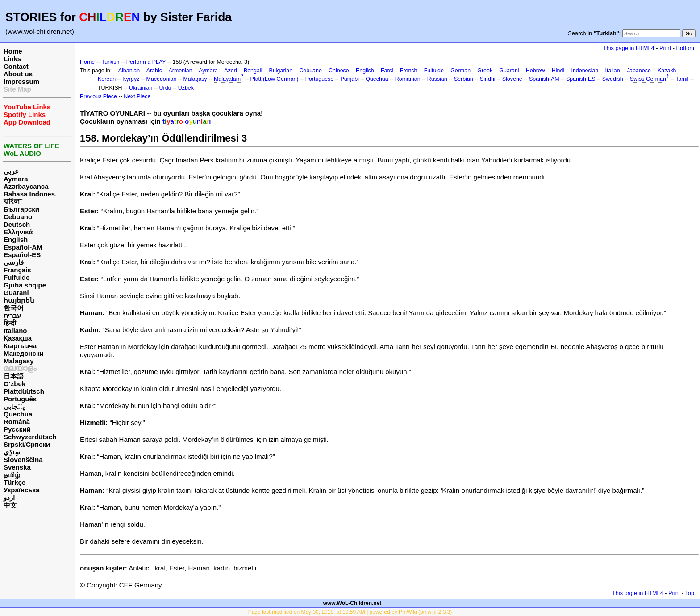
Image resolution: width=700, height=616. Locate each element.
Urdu (165, 88)
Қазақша (18, 338)
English (16, 239)
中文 (10, 505)
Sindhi (488, 79)
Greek (485, 71)
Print (665, 48)
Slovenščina (23, 460)
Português (20, 399)
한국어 (14, 308)
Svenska (17, 467)
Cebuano (18, 217)
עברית (12, 315)
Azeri (230, 71)
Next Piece (137, 96)
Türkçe (15, 482)
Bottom (685, 48)
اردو (9, 497)
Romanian (408, 79)
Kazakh (667, 71)
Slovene (512, 79)
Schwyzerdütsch (30, 437)
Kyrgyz (131, 79)
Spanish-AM (544, 79)
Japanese (639, 71)
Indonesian (585, 71)
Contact (16, 66)
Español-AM (23, 247)
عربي (11, 171)
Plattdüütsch (24, 391)
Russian (437, 79)
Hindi (558, 71)
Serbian (464, 79)
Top (690, 593)
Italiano (15, 331)
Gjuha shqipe (25, 285)
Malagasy (19, 361)
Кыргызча (20, 346)
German (460, 71)
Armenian (180, 71)
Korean (107, 79)
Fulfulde (17, 277)
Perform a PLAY (146, 62)
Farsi (387, 71)
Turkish (110, 62)
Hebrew (535, 71)
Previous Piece (98, 96)
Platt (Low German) (275, 79)
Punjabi (350, 79)
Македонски (24, 353)
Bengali (253, 71)
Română (17, 422)
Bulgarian (281, 71)
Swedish (613, 79)
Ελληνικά (18, 232)
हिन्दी (10, 323)
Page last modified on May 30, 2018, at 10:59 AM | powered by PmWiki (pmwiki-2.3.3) (350, 612)
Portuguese (320, 79)
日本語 (14, 376)
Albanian (129, 71)
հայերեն (19, 300)
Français (17, 270)
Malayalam (227, 79)
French (409, 71)
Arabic (154, 71)
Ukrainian (141, 88)
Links (12, 59)
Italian (612, 71)
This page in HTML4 (629, 48)
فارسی (14, 262)
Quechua (18, 414)
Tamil (682, 79)
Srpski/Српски (27, 444)
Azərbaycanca (26, 186)
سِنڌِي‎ (12, 452)
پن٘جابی (14, 406)
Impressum (21, 81)
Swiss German (648, 79)
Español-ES (22, 255)
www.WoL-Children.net (352, 603)
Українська (21, 490)
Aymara (16, 179)
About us (18, 74)
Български (21, 209)
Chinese (339, 71)
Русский (17, 429)
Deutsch (17, 224)
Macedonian (162, 79)
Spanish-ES (581, 79)
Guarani (16, 293)
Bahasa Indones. (30, 194)
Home (13, 51)
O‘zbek (15, 384)
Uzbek (186, 88)
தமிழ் (12, 475)
